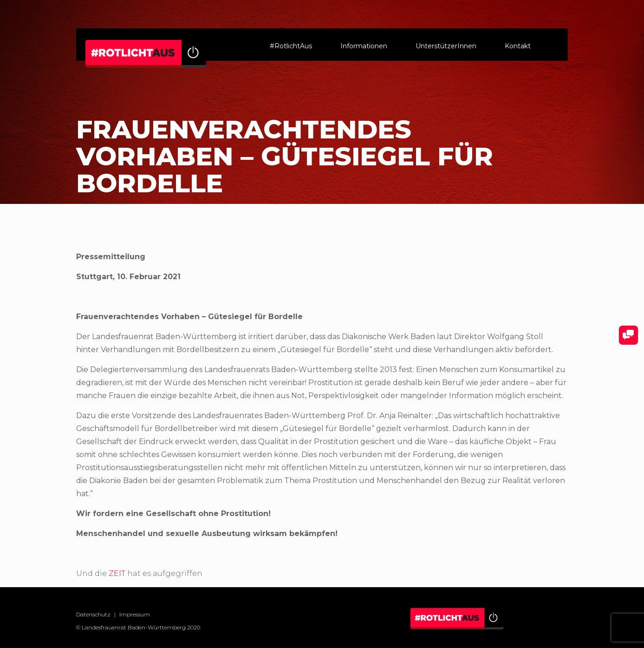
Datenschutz (93, 614)
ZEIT (117, 573)
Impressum (135, 614)
